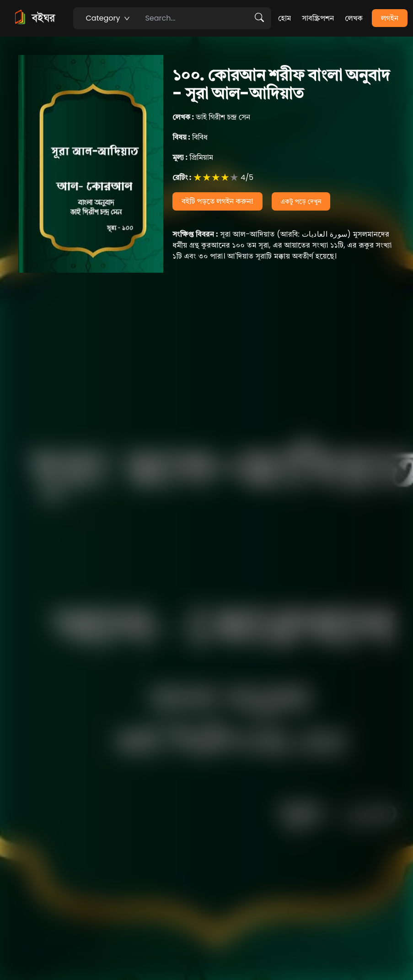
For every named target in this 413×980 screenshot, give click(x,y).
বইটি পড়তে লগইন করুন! (217, 201)
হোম (284, 18)
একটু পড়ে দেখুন (301, 201)
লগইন (390, 18)
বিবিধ (190, 137)
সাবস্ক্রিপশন (318, 18)
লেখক (354, 18)
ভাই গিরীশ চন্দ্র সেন (211, 117)
